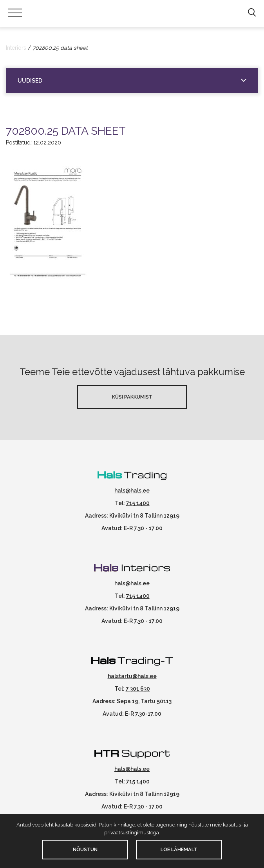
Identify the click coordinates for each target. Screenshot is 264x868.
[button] (252, 13)
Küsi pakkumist (132, 397)
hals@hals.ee (132, 491)
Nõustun (85, 849)
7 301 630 (138, 689)
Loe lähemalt (179, 849)
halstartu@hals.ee (132, 676)
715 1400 (138, 503)
